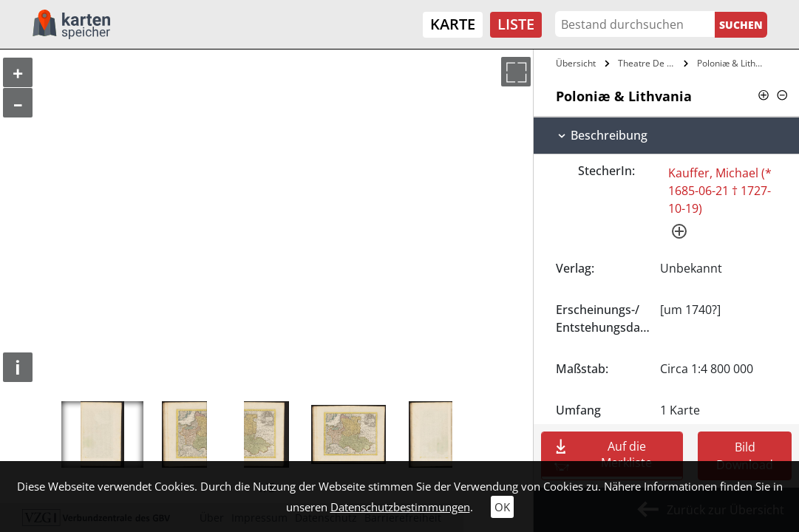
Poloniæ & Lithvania (733, 63)
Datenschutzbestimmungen (400, 507)
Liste (516, 24)
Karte (453, 24)
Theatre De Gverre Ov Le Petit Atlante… (649, 63)
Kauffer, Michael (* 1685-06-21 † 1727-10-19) (720, 191)
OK (502, 507)
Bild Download (745, 456)
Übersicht (576, 63)
